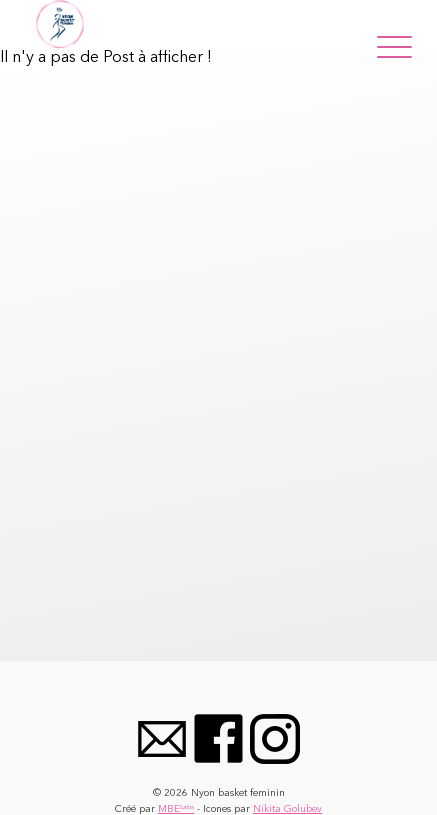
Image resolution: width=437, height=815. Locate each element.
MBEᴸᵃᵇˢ (176, 809)
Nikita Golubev (287, 809)
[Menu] (394, 43)
